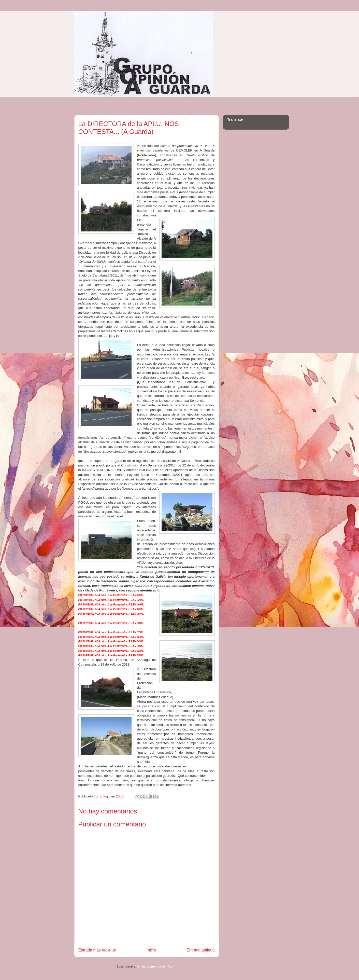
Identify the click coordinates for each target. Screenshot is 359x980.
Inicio (151, 950)
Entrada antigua (200, 950)
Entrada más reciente (97, 950)
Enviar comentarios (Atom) (157, 966)
